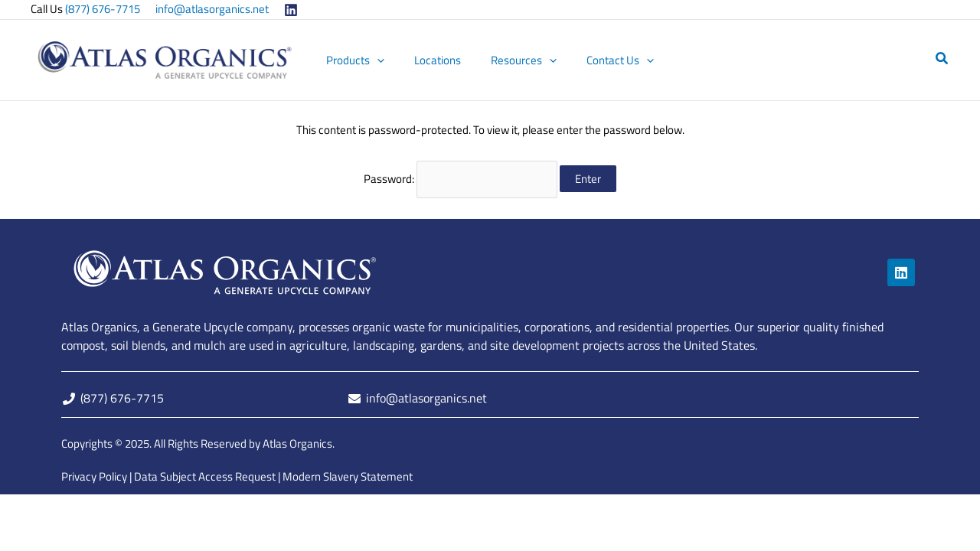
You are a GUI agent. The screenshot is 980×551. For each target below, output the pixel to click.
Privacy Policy (94, 476)
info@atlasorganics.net (212, 9)
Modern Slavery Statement (348, 476)
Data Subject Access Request (205, 476)
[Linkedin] (291, 10)
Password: (461, 178)
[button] (388, 60)
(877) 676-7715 (103, 9)
